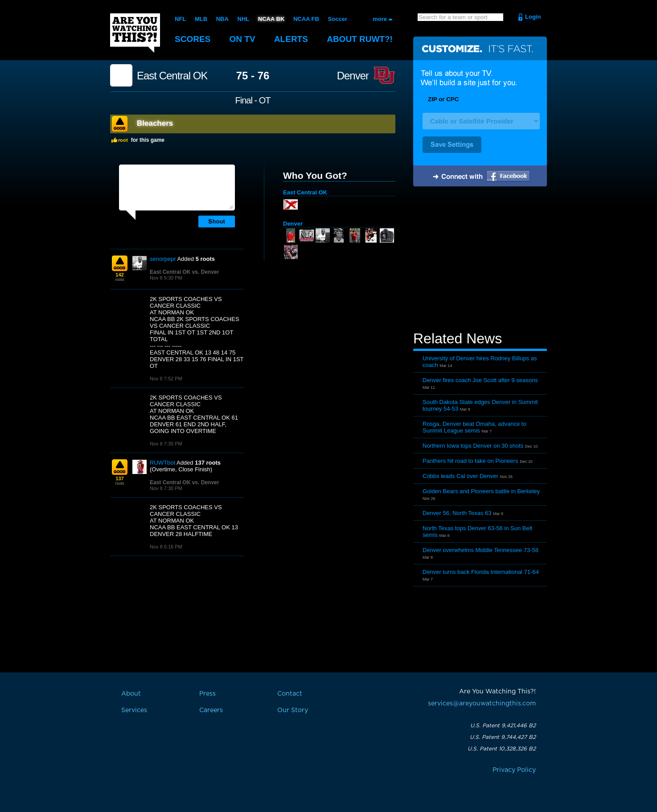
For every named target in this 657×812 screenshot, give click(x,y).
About (360, 39)
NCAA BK (271, 19)
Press (207, 694)
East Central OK (172, 76)
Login (533, 17)
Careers (211, 710)
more (380, 19)
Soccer (338, 19)
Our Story (293, 710)
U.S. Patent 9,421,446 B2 (503, 725)
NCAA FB (306, 19)
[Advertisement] (480, 260)
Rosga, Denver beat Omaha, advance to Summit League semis (474, 427)
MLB (201, 19)
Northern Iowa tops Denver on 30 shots (473, 446)
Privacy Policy (514, 770)
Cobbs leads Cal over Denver (460, 476)
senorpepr (163, 259)
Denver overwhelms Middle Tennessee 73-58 (480, 550)
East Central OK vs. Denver (184, 272)
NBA (222, 19)
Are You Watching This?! (135, 33)
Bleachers (155, 123)
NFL (180, 19)
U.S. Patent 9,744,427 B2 (503, 737)
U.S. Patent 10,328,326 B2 (502, 749)
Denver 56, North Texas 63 (457, 513)
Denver (353, 76)
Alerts (291, 39)
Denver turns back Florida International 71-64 (481, 572)
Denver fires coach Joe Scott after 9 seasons (480, 380)
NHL (244, 19)
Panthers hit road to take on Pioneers (470, 461)
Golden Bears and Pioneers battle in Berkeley (481, 491)
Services (134, 710)
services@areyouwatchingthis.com (482, 704)
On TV (242, 39)
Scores (193, 39)
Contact (290, 694)
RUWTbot (162, 463)
